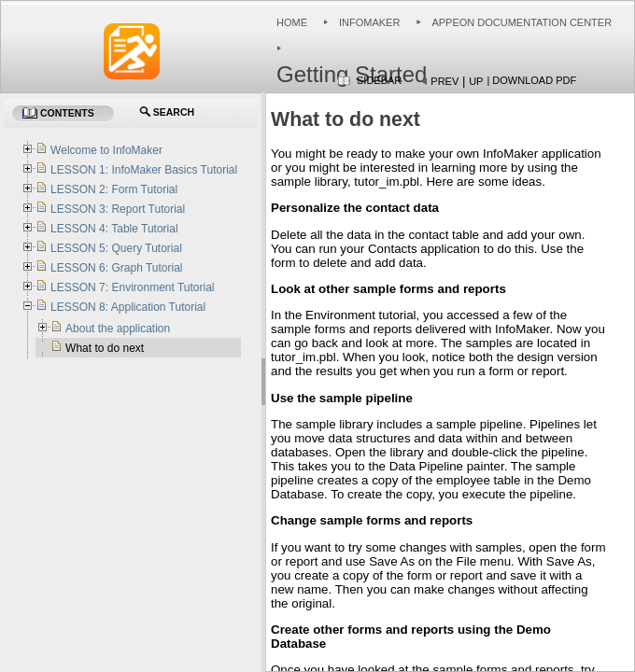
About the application (118, 329)
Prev (444, 81)
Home (292, 22)
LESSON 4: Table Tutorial (114, 229)
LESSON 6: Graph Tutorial (116, 268)
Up (476, 81)
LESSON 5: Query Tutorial (116, 248)
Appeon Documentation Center (522, 22)
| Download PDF (531, 80)
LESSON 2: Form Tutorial (114, 189)
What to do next (105, 348)
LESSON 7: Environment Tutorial (132, 287)
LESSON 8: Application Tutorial (128, 307)
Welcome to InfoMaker (106, 150)
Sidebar (379, 80)
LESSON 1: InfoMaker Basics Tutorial (144, 170)
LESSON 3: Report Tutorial (118, 209)
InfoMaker (369, 22)
